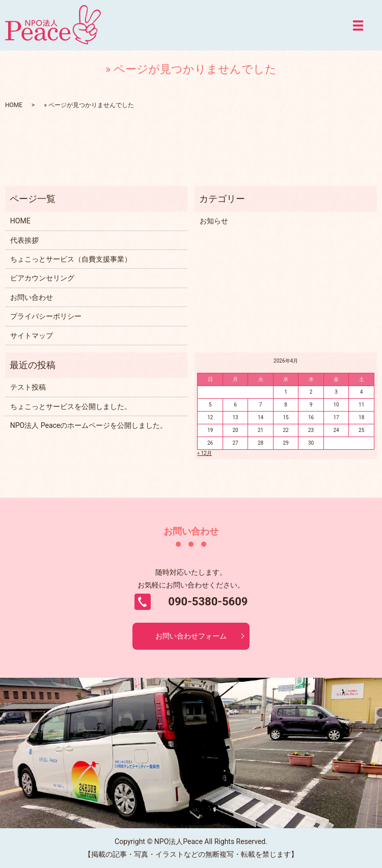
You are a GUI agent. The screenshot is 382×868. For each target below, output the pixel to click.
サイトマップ (32, 336)
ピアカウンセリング (42, 278)
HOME (14, 105)
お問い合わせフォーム (191, 636)
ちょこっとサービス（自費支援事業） (71, 259)
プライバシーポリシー (46, 316)
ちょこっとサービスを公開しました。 (71, 406)
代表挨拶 (24, 240)
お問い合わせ (32, 297)
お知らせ (214, 221)
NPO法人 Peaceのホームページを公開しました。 (89, 425)
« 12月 (204, 453)
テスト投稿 (28, 387)
